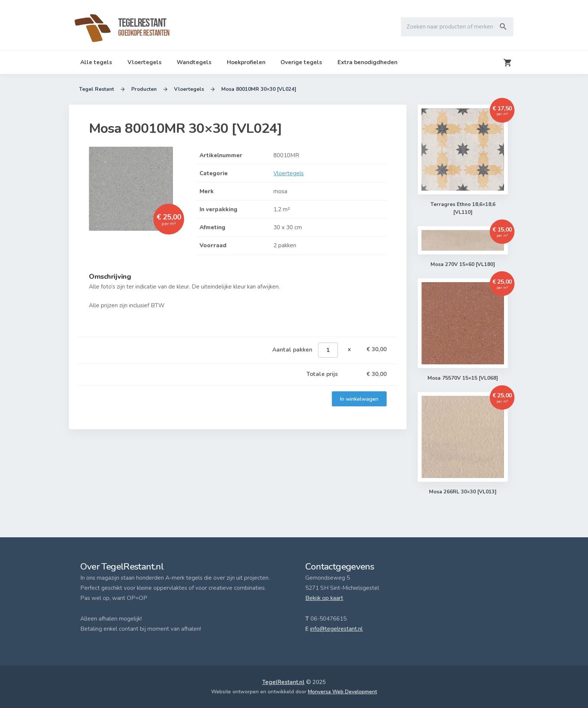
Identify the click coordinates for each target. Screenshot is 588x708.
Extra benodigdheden (367, 62)
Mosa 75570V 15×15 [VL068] (463, 378)
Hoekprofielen (246, 62)
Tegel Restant (97, 89)
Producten (144, 89)
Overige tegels (301, 62)
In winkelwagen (359, 399)
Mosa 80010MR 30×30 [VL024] (259, 89)
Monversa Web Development (342, 692)
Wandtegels (194, 62)
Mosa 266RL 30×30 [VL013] (463, 492)
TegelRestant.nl (283, 682)
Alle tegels (96, 62)
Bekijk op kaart (324, 598)
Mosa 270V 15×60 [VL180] (463, 265)
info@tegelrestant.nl (336, 629)
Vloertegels (145, 62)
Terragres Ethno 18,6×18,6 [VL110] (463, 209)
